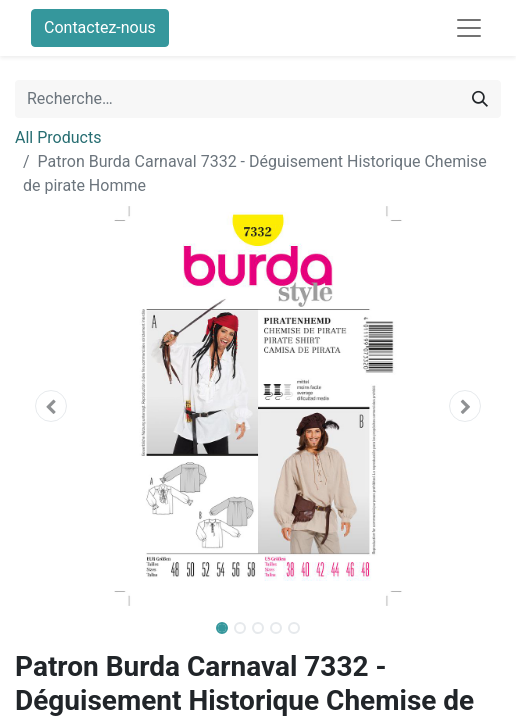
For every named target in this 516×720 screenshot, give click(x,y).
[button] (51, 406)
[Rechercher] (480, 99)
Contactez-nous (100, 27)
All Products (58, 137)
